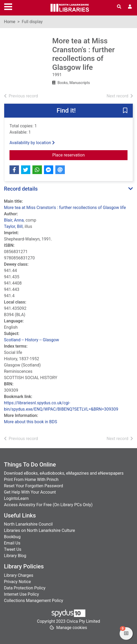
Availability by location (32, 143)
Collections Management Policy (34, 601)
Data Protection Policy (25, 588)
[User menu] (130, 7)
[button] (125, 111)
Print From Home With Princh (31, 480)
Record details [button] (21, 189)
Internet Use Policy (21, 594)
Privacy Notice (17, 582)
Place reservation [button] (90, 155)
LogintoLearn (16, 498)
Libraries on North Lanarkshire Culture (40, 530)
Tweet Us (13, 549)
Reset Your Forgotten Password (33, 486)
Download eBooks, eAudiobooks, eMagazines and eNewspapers (64, 473)
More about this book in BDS (31, 422)
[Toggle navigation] (8, 6)
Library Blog (15, 556)
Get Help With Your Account (30, 492)
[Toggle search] (119, 7)
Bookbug (12, 537)
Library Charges (19, 575)
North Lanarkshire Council (28, 524)
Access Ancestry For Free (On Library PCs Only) (48, 505)
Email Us (12, 543)
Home (10, 22)
